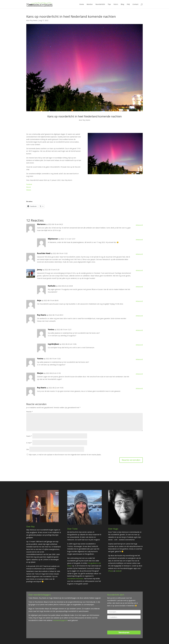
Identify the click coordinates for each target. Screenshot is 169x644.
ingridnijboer (53, 344)
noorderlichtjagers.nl (60, 620)
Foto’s (116, 4)
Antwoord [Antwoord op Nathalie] (139, 287)
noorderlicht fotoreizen (75, 579)
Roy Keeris (34, 20)
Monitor (90, 4)
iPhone (111, 571)
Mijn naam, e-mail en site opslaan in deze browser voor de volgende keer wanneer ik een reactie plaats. (65, 455)
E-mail (29, 443)
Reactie (30, 412)
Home (82, 4)
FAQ (128, 4)
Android (118, 571)
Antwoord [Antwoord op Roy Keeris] (139, 316)
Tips (109, 4)
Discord (29, 187)
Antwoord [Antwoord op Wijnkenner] (139, 240)
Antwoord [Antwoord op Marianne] (139, 225)
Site (28, 449)
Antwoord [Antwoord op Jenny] (139, 270)
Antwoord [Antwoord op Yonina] (139, 330)
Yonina (51, 329)
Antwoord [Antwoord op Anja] (139, 301)
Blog (122, 4)
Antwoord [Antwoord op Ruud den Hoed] (139, 254)
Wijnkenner (53, 239)
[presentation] (124, 625)
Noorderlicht (100, 4)
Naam (29, 436)
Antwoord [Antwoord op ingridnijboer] (139, 345)
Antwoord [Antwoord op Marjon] (139, 374)
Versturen (124, 632)
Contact (135, 4)
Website (29, 190)
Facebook (29, 184)
